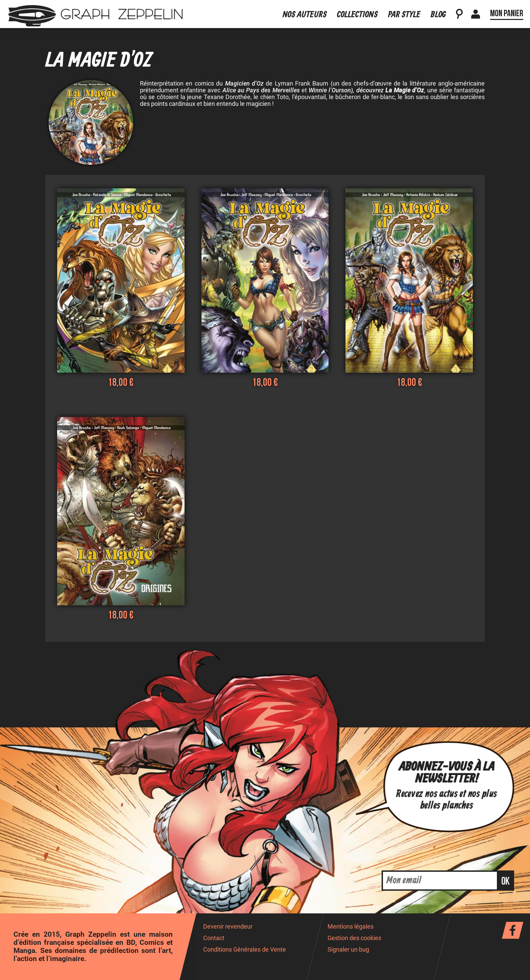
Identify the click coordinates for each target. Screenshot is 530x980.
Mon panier (507, 14)
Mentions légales (351, 927)
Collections (357, 15)
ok (505, 881)
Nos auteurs (305, 15)
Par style (404, 15)
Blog (438, 15)
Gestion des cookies (354, 938)
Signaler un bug (348, 950)
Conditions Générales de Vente (245, 950)
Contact (214, 938)
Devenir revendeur (228, 927)
